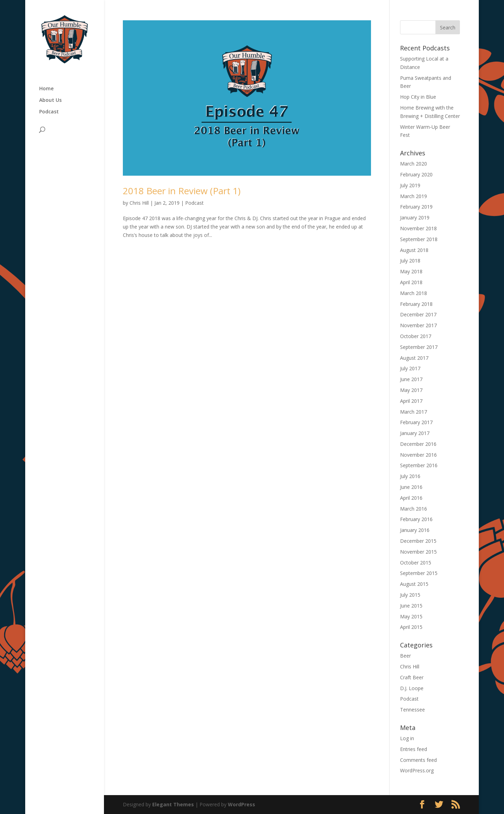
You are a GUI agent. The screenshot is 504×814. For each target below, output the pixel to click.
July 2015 (410, 595)
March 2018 (414, 293)
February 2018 (416, 304)
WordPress (241, 804)
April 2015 (411, 627)
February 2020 (416, 174)
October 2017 (416, 336)
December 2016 (418, 444)
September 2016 (419, 465)
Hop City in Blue (418, 97)
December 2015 (418, 541)
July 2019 (410, 185)
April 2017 (411, 401)
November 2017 (418, 325)
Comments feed (418, 760)
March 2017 (414, 412)
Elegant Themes (173, 804)
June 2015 (411, 606)
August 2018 (414, 250)
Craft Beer (412, 677)
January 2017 (415, 433)
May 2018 (411, 271)
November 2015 (418, 552)
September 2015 (419, 573)
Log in (407, 738)
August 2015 (414, 584)
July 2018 (410, 261)
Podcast (49, 112)
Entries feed (414, 749)
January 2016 (415, 530)
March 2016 (414, 509)
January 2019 (415, 217)
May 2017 (411, 390)
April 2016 (411, 498)
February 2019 (416, 207)
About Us (50, 100)
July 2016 (410, 476)
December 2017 (418, 314)
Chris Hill (139, 203)
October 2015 (416, 563)
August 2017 (414, 358)
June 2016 (411, 487)
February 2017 (416, 422)
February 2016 (416, 519)
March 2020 (414, 164)
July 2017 (410, 368)
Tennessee (412, 710)
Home (46, 89)
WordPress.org (417, 770)
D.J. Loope (412, 688)
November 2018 (418, 228)
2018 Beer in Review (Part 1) (182, 191)
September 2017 (419, 347)
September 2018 (419, 239)
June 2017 (411, 379)
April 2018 (411, 282)
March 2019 (414, 196)
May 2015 (411, 616)
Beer (405, 656)
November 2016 (418, 455)
